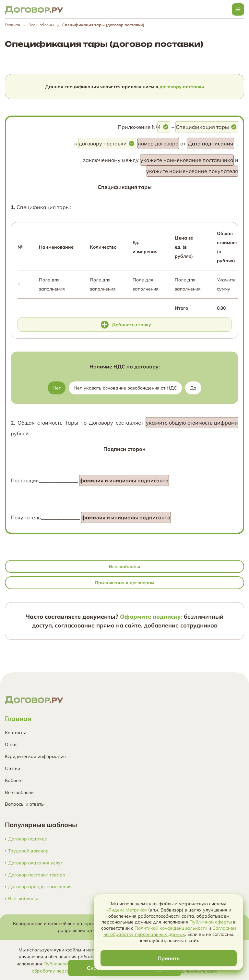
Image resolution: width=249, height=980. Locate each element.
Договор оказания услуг (35, 863)
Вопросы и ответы (25, 804)
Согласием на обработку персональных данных (170, 931)
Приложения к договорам (124, 583)
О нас (11, 744)
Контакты (15, 733)
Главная (12, 25)
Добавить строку (126, 325)
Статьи (12, 768)
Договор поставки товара (37, 875)
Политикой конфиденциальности (171, 928)
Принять (169, 958)
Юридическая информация (35, 756)
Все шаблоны (41, 25)
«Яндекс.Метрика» (127, 910)
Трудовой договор (28, 851)
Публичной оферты (65, 963)
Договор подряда (28, 839)
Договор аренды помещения (40, 887)
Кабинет (14, 780)
